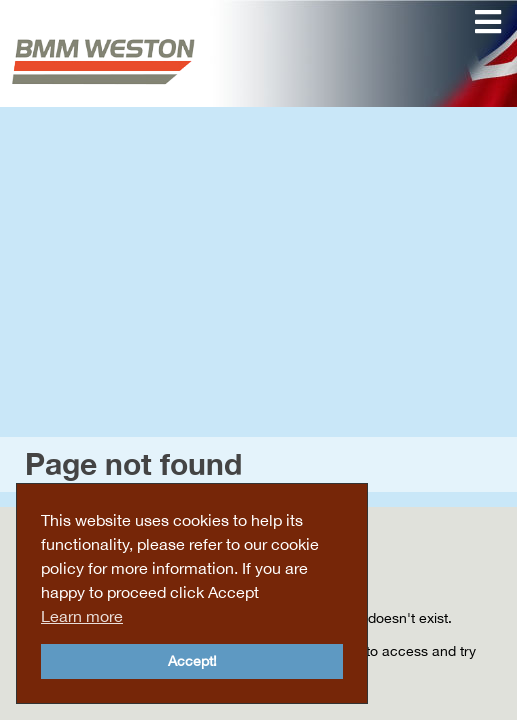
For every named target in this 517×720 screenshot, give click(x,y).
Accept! (192, 660)
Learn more (82, 616)
